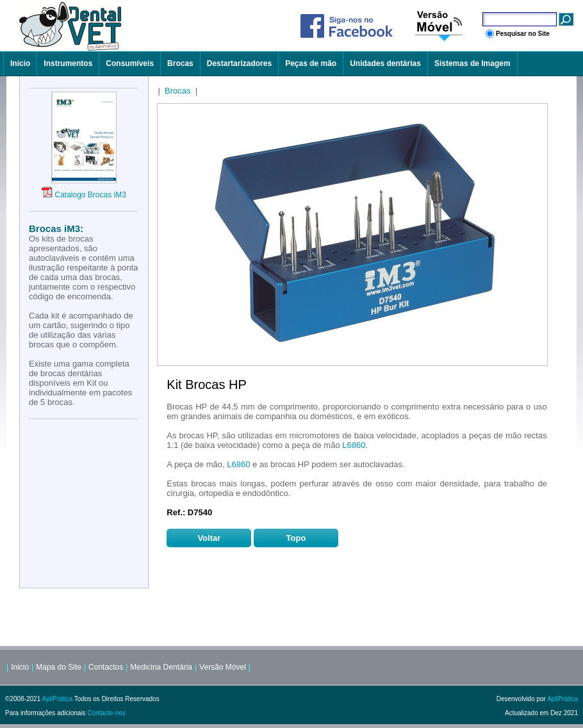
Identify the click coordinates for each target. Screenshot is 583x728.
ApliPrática (57, 699)
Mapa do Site (59, 667)
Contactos (106, 667)
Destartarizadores (239, 63)
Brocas (180, 63)
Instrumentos (68, 63)
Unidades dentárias (385, 63)
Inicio (20, 63)
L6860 (354, 445)
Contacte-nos (106, 713)
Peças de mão (311, 63)
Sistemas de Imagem (472, 63)
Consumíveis (130, 63)
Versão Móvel (223, 667)
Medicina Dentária (161, 667)
